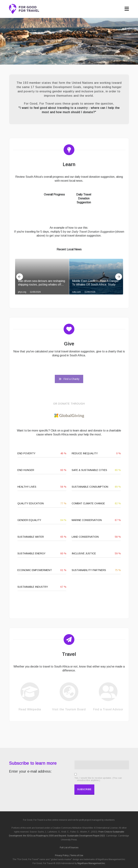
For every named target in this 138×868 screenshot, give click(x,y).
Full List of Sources (69, 848)
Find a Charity (69, 379)
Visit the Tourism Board (69, 709)
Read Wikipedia (30, 709)
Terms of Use (77, 855)
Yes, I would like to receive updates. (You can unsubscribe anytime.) (98, 779)
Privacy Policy (62, 855)
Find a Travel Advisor (108, 709)
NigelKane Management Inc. (91, 863)
